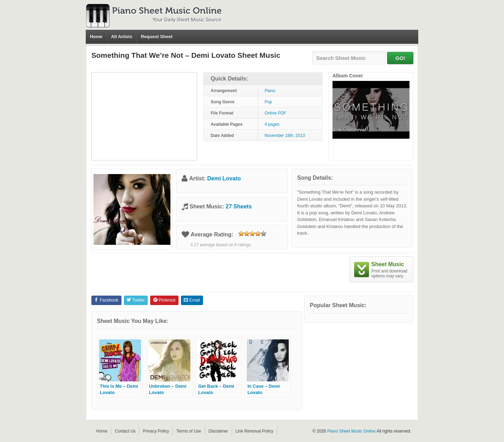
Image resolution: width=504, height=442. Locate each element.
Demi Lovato (224, 178)
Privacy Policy (156, 431)
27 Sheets (239, 206)
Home (96, 37)
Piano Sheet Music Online (351, 431)
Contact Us (125, 431)
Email (192, 300)
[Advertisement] (144, 116)
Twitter (136, 300)
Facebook (106, 300)
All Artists (122, 37)
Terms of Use (189, 431)
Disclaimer (218, 431)
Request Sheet (156, 37)
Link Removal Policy (254, 431)
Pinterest (164, 300)
